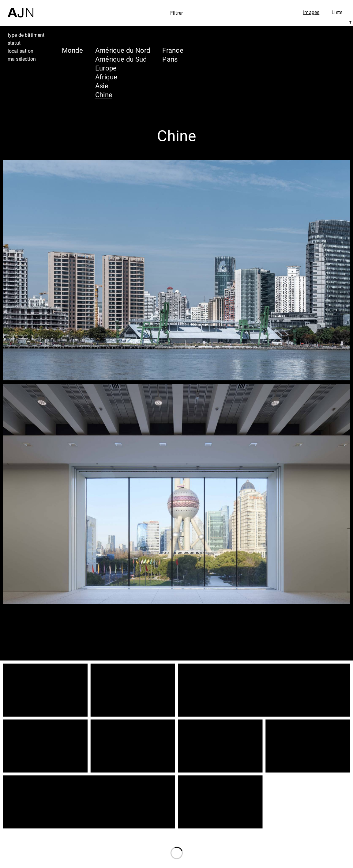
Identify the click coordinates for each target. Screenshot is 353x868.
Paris (170, 59)
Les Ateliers (299, 824)
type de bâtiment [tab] (26, 35)
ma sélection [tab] (22, 59)
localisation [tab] (21, 51)
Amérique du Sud (121, 59)
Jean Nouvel (301, 812)
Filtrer (176, 13)
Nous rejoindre (290, 862)
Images (311, 12)
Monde (72, 50)
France (173, 50)
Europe (106, 68)
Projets (290, 836)
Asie (102, 86)
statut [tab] (14, 43)
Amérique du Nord (123, 50)
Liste (337, 12)
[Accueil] (21, 9)
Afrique (106, 77)
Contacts (294, 847)
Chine (104, 95)
